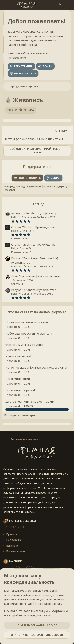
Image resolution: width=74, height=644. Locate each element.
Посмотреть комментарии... (21, 415)
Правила (11, 534)
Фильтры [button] (59, 131)
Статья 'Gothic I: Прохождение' (33, 227)
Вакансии (12, 546)
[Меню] (7, 5)
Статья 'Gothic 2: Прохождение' (34, 244)
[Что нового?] (60, 5)
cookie (47, 591)
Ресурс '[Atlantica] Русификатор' (34, 290)
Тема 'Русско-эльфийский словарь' (36, 276)
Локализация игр (17, 551)
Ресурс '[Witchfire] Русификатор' (34, 213)
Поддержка (14, 540)
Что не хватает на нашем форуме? (37, 312)
